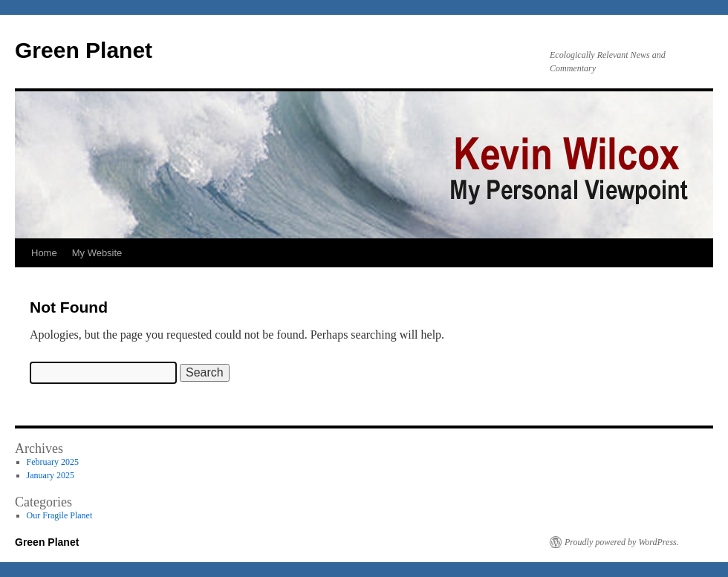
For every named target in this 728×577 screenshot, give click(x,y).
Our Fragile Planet (60, 515)
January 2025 (51, 475)
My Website (97, 253)
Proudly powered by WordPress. (622, 542)
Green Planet (84, 50)
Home (44, 253)
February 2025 (53, 462)
